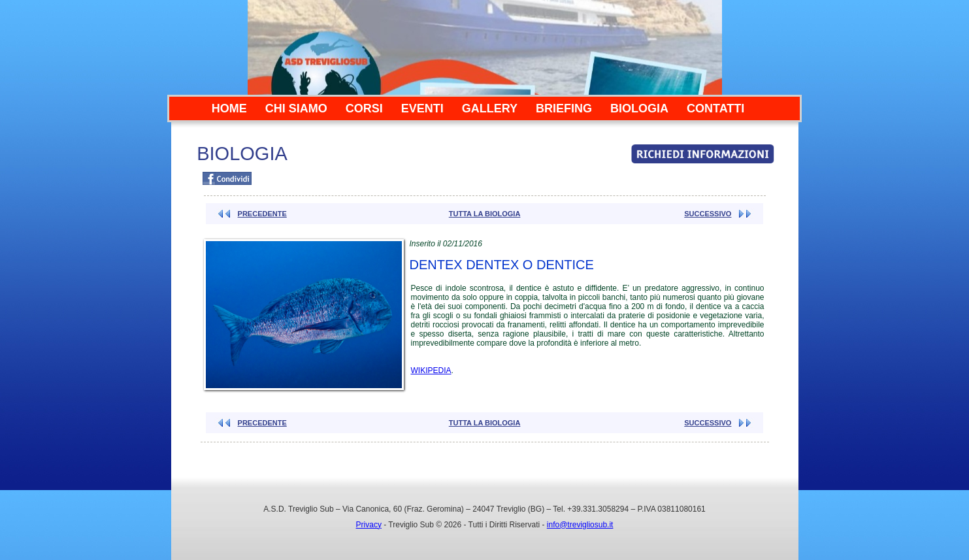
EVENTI (422, 108)
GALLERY (490, 108)
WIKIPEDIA (431, 371)
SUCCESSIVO (708, 214)
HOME (229, 108)
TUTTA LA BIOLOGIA (485, 214)
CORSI (364, 108)
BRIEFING (564, 108)
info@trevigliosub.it (580, 525)
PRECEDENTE (262, 214)
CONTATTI (715, 108)
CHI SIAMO (296, 108)
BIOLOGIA (639, 108)
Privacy (369, 525)
